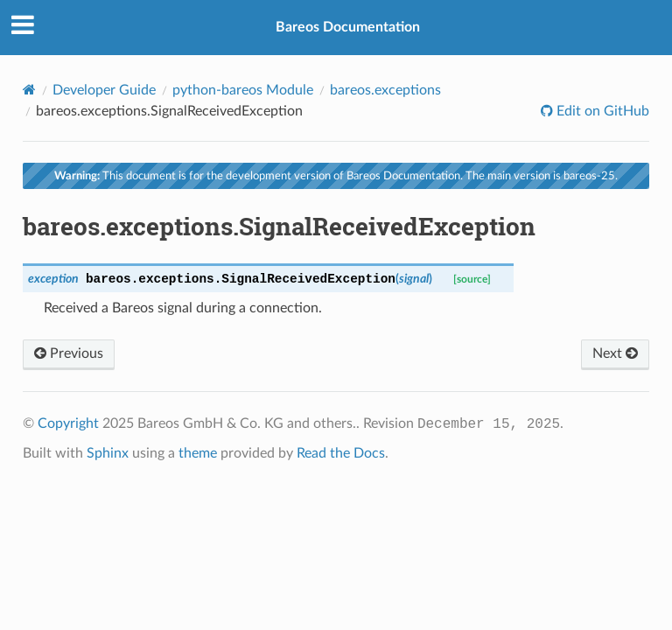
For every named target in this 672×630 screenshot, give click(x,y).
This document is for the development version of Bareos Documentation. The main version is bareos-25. (336, 176)
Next (615, 353)
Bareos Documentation (348, 27)
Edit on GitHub (601, 111)
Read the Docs (341, 453)
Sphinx (108, 453)
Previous (69, 353)
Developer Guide (104, 90)
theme (198, 453)
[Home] (29, 90)
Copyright (68, 423)
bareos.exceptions (385, 90)
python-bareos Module (243, 90)
